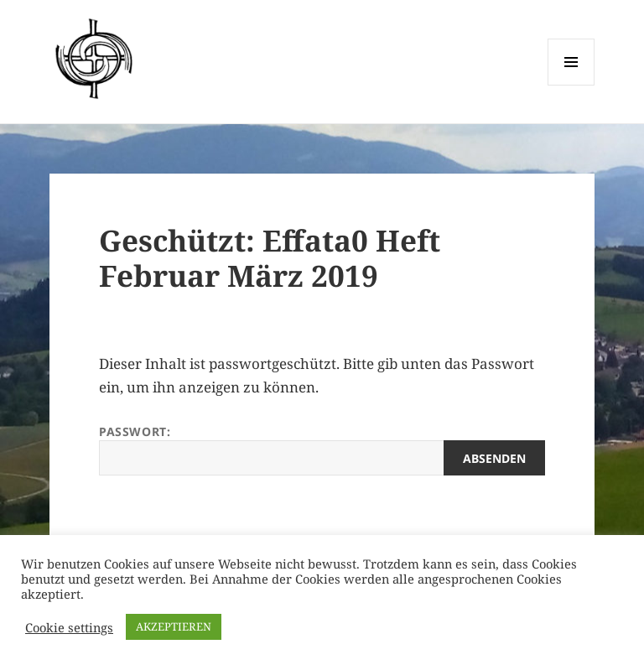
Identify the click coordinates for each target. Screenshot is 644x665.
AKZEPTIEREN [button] (174, 626)
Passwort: (322, 449)
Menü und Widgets (571, 85)
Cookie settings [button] (69, 627)
